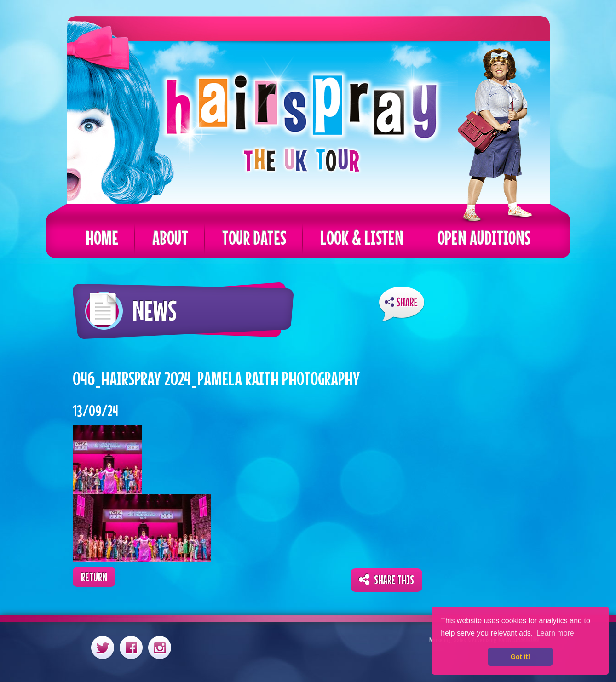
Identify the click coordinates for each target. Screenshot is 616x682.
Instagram (160, 647)
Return (94, 577)
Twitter (103, 647)
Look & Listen (362, 238)
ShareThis (402, 304)
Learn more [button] (555, 633)
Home (102, 238)
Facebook (131, 647)
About (170, 238)
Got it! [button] (520, 657)
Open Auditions (484, 238)
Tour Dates (254, 238)
